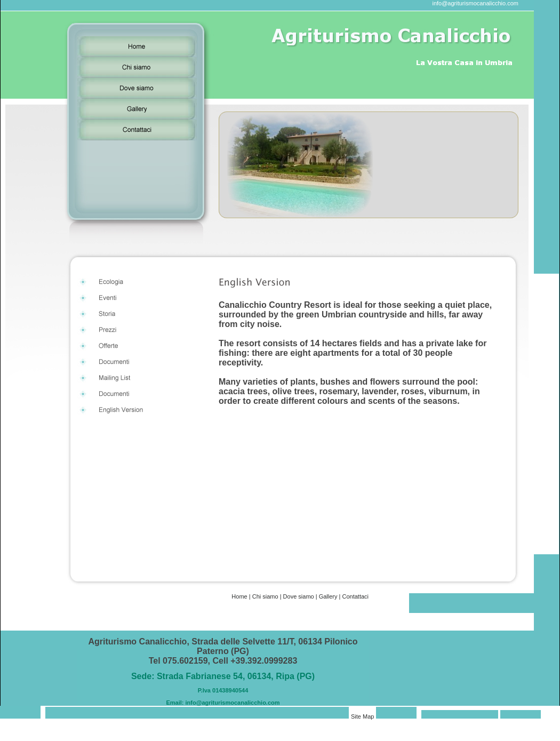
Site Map (362, 716)
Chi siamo (265, 596)
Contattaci (355, 596)
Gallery (328, 596)
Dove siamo (299, 596)
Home (239, 596)
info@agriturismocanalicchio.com (475, 3)
